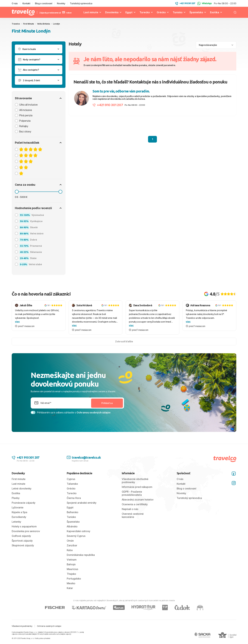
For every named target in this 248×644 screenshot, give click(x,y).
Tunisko (178, 12)
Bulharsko (73, 512)
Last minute (91, 12)
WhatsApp (205, 3)
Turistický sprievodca (81, 3)
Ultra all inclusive (28, 105)
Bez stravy (25, 131)
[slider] (17, 192)
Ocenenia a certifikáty (135, 504)
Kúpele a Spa (19, 512)
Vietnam (72, 560)
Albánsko (72, 526)
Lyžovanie (18, 507)
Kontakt (26, 3)
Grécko (161, 12)
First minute (19, 479)
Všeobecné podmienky (22, 626)
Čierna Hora (74, 498)
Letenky (16, 522)
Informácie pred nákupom (137, 487)
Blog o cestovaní (44, 3)
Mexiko (71, 583)
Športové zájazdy (22, 541)
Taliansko (72, 484)
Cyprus (71, 479)
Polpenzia (25, 121)
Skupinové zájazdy (23, 545)
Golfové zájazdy (21, 536)
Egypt (129, 12)
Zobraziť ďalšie (124, 341)
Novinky (61, 3)
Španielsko (196, 12)
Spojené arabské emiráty (82, 503)
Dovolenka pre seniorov (26, 531)
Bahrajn (71, 564)
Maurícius (72, 569)
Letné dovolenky (22, 488)
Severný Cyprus (76, 536)
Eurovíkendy (19, 517)
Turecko (145, 12)
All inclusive (26, 110)
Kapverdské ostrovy (78, 531)
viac (17, 322)
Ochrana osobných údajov (49, 626)
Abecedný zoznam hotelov (138, 500)
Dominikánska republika (81, 555)
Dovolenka (112, 12)
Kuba (70, 550)
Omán (70, 541)
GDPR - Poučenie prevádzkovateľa (132, 493)
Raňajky (24, 126)
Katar (70, 588)
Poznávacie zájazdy (23, 503)
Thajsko (71, 574)
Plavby (16, 498)
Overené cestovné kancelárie (133, 515)
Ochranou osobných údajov (94, 412)
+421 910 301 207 (108, 105)
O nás (15, 3)
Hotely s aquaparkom (24, 526)
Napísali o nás (130, 509)
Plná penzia (26, 115)
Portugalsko (74, 579)
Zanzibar (72, 545)
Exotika (215, 12)
